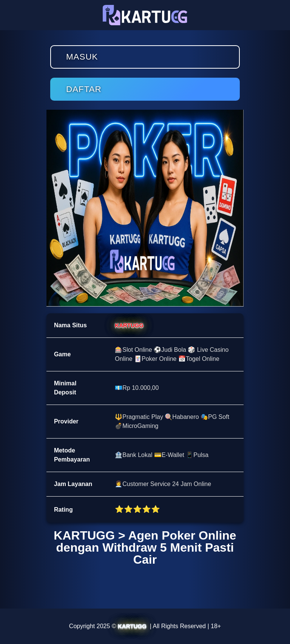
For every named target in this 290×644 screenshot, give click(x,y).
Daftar (84, 89)
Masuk (82, 57)
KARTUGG (129, 325)
